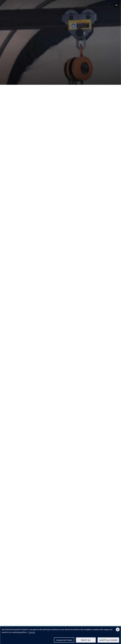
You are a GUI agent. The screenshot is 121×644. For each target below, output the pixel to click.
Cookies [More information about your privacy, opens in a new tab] (32, 633)
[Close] (118, 630)
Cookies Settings (64, 641)
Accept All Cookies (108, 641)
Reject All (86, 641)
